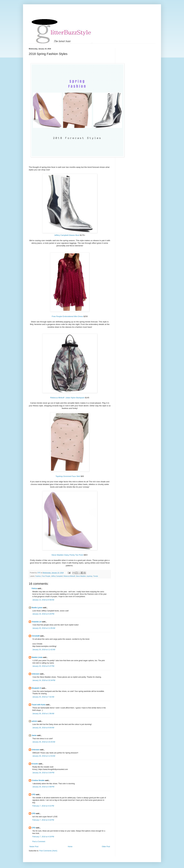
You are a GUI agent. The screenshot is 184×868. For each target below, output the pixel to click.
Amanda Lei (37, 622)
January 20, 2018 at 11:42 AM (44, 650)
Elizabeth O (36, 688)
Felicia (34, 588)
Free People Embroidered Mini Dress (67, 316)
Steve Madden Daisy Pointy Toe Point (67, 555)
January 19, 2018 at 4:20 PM (43, 614)
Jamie (34, 735)
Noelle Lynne (37, 608)
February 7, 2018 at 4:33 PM (43, 837)
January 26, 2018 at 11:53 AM (44, 756)
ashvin (34, 721)
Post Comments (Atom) (48, 851)
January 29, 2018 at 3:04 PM (43, 773)
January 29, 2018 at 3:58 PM (43, 787)
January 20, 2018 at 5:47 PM (43, 666)
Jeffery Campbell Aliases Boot (67, 235)
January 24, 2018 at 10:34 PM (44, 680)
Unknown (36, 674)
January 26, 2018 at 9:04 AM (43, 728)
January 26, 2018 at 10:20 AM (44, 742)
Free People (46, 576)
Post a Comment (39, 842)
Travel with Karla (38, 705)
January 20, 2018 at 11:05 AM (44, 628)
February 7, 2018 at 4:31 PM (43, 806)
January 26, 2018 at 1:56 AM (43, 714)
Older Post (106, 847)
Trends (96, 576)
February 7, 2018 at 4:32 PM (43, 820)
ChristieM (36, 636)
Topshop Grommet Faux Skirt (68, 476)
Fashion (38, 576)
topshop (90, 576)
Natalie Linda (37, 657)
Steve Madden (81, 576)
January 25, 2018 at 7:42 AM (43, 697)
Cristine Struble (38, 780)
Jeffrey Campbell (57, 576)
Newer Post (34, 847)
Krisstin (35, 764)
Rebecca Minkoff (69, 576)
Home (70, 847)
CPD (33, 795)
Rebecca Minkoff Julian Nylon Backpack (67, 398)
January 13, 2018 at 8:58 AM (43, 600)
